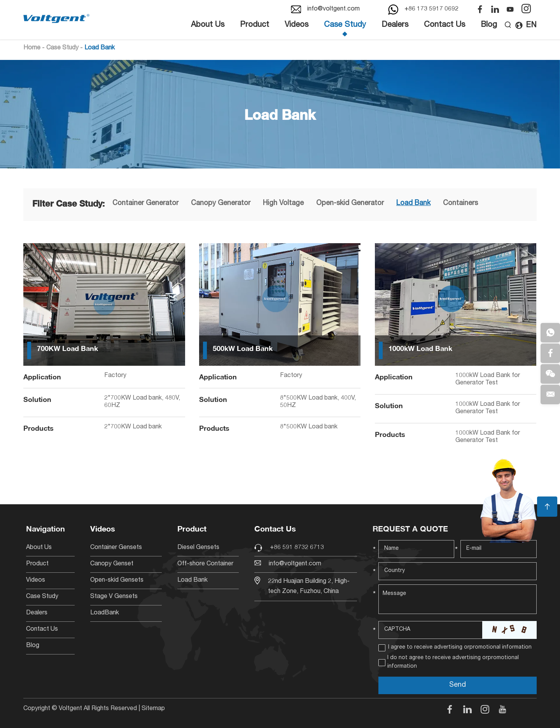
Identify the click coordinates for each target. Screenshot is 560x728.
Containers (460, 203)
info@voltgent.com (333, 9)
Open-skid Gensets (117, 581)
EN (526, 26)
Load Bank (100, 48)
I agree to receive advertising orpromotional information (460, 647)
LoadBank (105, 613)
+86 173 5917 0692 (431, 9)
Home (32, 48)
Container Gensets (116, 548)
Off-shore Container (205, 564)
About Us (208, 25)
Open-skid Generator (350, 203)
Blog (489, 25)
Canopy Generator (221, 203)
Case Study (345, 25)
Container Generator (145, 203)
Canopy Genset (112, 564)
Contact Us (444, 25)
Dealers (395, 25)
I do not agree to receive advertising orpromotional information (453, 662)
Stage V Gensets (114, 597)
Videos (297, 25)
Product (255, 25)
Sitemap (153, 709)
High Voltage (283, 203)
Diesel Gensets (198, 548)
